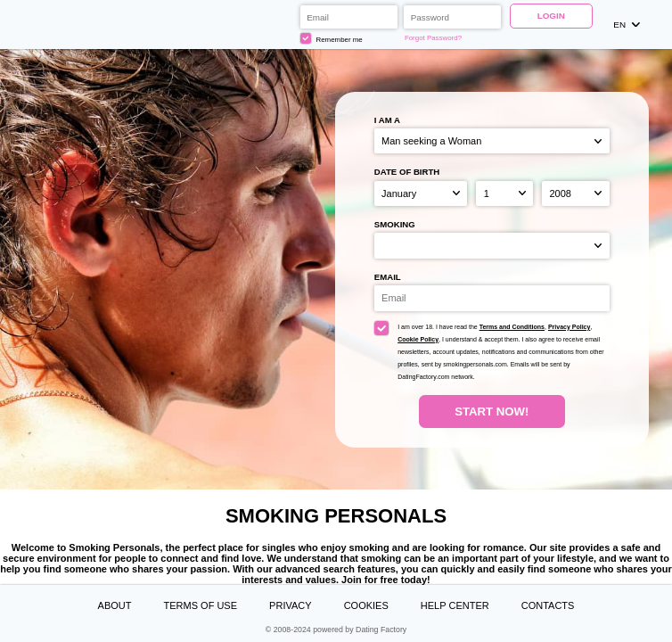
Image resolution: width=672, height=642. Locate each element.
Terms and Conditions (512, 327)
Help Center (455, 605)
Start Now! (492, 412)
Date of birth (407, 172)
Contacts (548, 605)
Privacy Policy (569, 327)
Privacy (290, 605)
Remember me (332, 38)
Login (551, 16)
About (115, 605)
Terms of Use (201, 605)
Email (388, 277)
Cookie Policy (418, 339)
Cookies (366, 605)
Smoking (395, 224)
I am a (387, 120)
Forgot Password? (433, 38)
